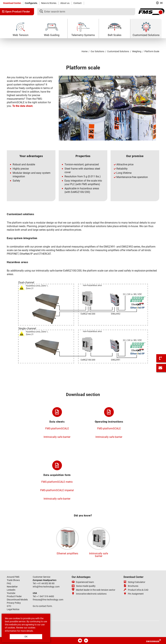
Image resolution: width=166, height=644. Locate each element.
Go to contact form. (43, 606)
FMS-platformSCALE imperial (57, 490)
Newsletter (12, 587)
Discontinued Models (17, 600)
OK (26, 637)
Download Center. (12, 3)
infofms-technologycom (46, 587)
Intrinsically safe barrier (57, 437)
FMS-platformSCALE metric (57, 482)
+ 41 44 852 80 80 (46, 583)
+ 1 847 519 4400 (45, 596)
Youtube (11, 593)
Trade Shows (13, 580)
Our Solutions (97, 51)
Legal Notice (13, 609)
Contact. (78, 3)
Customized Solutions (118, 51)
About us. (65, 3)
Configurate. (31, 3)
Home (85, 51)
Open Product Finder (16, 12)
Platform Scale (152, 51)
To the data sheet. (23, 106)
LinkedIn (11, 590)
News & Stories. (49, 3)
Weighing (137, 51)
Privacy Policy (14, 603)
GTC (9, 606)
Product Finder (14, 596)
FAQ (9, 583)
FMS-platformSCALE (57, 428)
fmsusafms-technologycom (48, 600)
